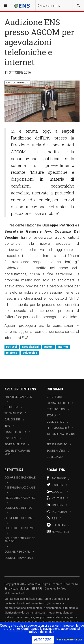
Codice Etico (56, 422)
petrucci (12, 347)
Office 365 (12, 407)
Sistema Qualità (58, 428)
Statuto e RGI (56, 409)
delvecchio (30, 353)
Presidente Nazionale (20, 498)
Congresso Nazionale (20, 478)
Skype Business (15, 444)
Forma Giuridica (58, 403)
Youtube (55, 498)
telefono (12, 353)
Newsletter (58, 531)
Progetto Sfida (15, 432)
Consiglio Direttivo (18, 508)
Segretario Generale (19, 518)
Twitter (55, 485)
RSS (52, 518)
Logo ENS (11, 438)
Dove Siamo (55, 457)
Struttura (54, 397)
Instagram (57, 511)
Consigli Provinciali (19, 558)
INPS (7, 426)
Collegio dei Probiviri (20, 528)
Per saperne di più (69, 639)
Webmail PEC (13, 413)
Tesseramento (57, 444)
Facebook (56, 478)
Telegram (56, 525)
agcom (48, 347)
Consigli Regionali (17, 552)
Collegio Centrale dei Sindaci (20, 540)
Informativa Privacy (61, 434)
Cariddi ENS (12, 420)
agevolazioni (31, 347)
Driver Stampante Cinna (17, 452)
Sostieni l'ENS (56, 451)
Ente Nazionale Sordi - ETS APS (24, 589)
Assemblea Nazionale (20, 488)
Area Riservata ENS (18, 397)
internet (63, 347)
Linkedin (55, 505)
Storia (51, 416)
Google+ (55, 491)
